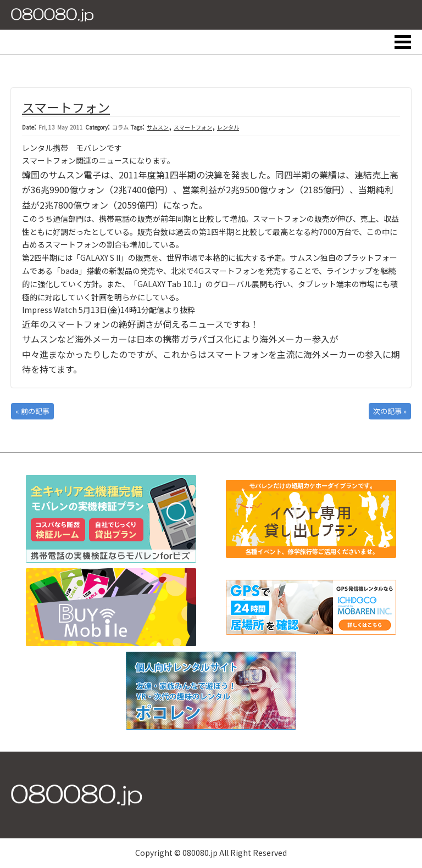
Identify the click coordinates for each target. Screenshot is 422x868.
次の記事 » (390, 411)
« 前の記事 (32, 411)
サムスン (158, 127)
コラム (120, 127)
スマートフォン (66, 107)
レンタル (228, 127)
